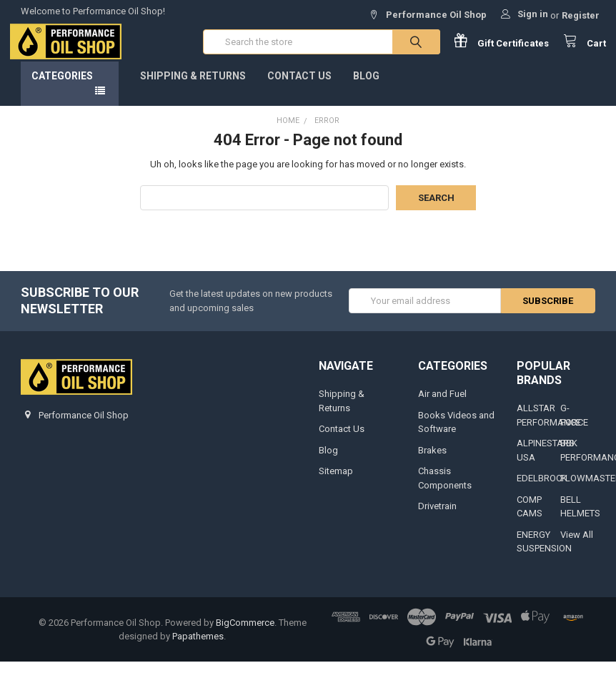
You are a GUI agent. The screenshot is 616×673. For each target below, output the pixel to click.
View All (577, 545)
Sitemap (336, 482)
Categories (62, 87)
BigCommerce (245, 633)
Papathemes (198, 648)
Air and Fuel (442, 404)
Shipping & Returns (193, 87)
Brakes (432, 461)
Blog (366, 87)
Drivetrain (437, 517)
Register (581, 15)
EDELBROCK (542, 489)
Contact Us (299, 87)
